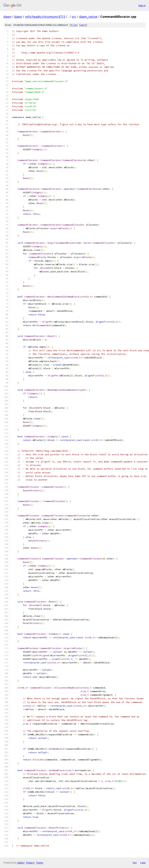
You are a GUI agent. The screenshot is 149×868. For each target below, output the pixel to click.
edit (83, 25)
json (143, 863)
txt (135, 863)
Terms (40, 863)
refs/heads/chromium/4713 (45, 17)
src (74, 17)
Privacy (30, 863)
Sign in (142, 5)
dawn (7, 17)
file (74, 25)
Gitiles (21, 863)
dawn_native (88, 17)
